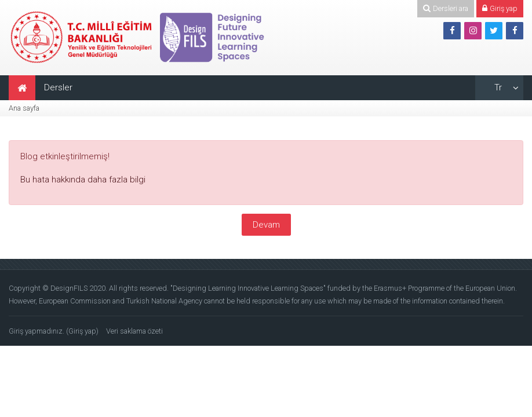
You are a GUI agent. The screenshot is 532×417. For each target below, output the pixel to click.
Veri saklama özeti (134, 331)
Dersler (58, 87)
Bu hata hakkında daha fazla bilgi (83, 180)
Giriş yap (82, 331)
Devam (266, 225)
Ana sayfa (24, 108)
